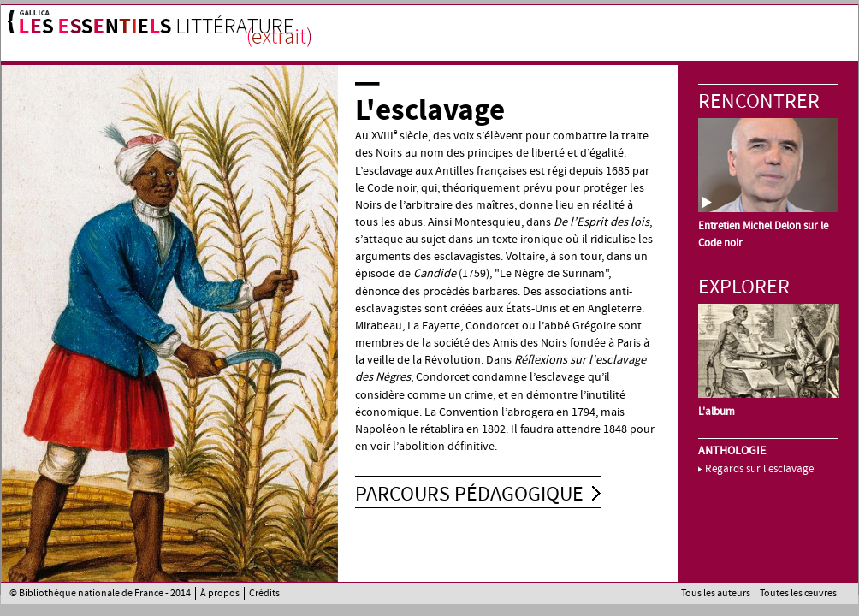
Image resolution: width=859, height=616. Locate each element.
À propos (220, 593)
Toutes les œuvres (798, 593)
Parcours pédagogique (469, 494)
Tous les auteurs (716, 593)
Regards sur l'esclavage (759, 469)
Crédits (264, 593)
